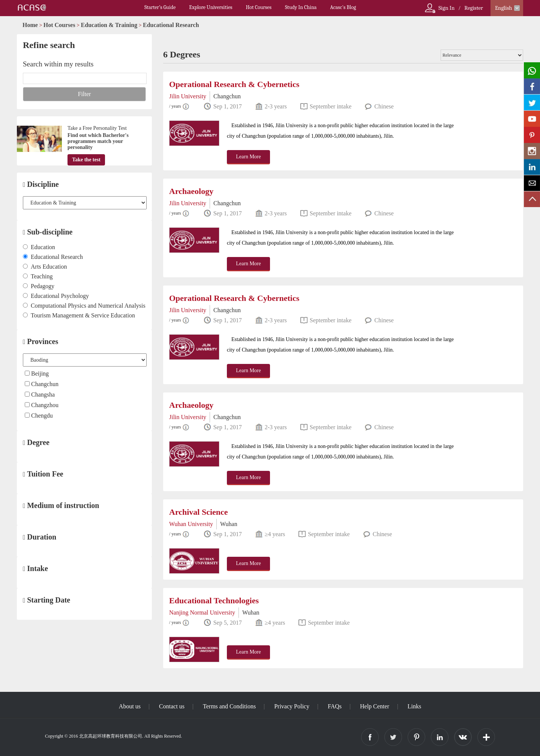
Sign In (446, 8)
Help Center (375, 706)
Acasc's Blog (343, 7)
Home (30, 25)
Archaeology (191, 191)
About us (130, 706)
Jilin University (188, 96)
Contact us (172, 706)
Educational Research (171, 25)
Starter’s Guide (160, 7)
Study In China (301, 7)
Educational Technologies (214, 600)
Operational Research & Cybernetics (234, 84)
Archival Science (199, 512)
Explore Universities (211, 7)
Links (414, 706)
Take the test (86, 160)
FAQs (335, 706)
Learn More (248, 157)
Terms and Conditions (229, 706)
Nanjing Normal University (202, 612)
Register (474, 8)
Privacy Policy (292, 706)
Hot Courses (259, 7)
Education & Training (109, 25)
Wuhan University (191, 524)
